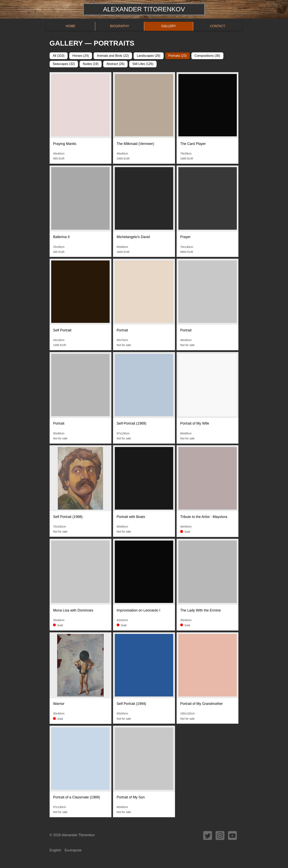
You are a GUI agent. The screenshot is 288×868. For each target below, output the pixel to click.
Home (71, 26)
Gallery (169, 26)
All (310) (58, 56)
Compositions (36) (207, 56)
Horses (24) (81, 56)
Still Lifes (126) (143, 64)
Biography (119, 26)
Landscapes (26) (149, 56)
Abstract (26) (115, 64)
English (55, 850)
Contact (218, 26)
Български (73, 850)
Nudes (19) (91, 64)
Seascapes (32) (64, 64)
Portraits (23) (177, 56)
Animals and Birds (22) (113, 56)
